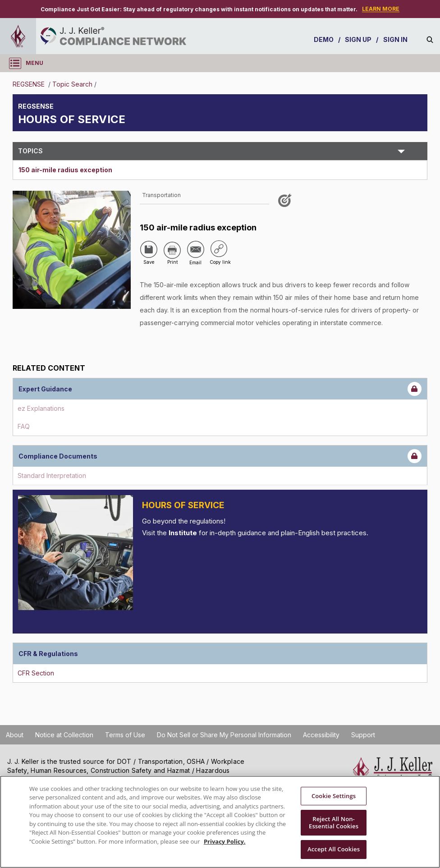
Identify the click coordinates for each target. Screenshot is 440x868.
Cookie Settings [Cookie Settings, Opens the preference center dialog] (334, 796)
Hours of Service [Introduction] (183, 505)
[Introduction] (76, 553)
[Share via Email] (196, 249)
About (15, 735)
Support (363, 735)
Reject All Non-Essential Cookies (334, 822)
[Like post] (286, 204)
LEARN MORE (381, 9)
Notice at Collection (64, 735)
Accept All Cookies (334, 849)
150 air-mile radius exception (65, 170)
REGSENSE (30, 84)
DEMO (324, 39)
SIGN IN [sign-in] (396, 39)
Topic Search (72, 84)
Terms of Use (125, 735)
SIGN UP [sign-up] (358, 39)
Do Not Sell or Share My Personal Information (224, 735)
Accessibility (321, 735)
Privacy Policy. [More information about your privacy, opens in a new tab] (225, 841)
